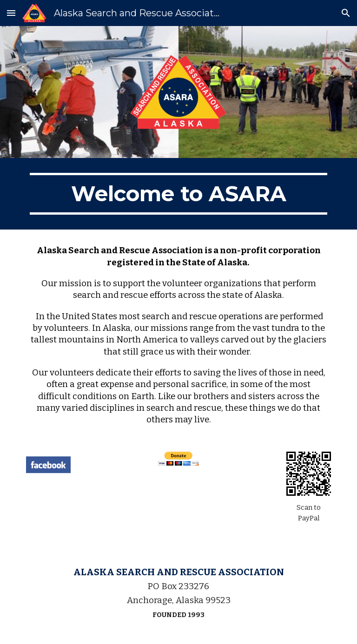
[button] (11, 13)
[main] (178, 194)
